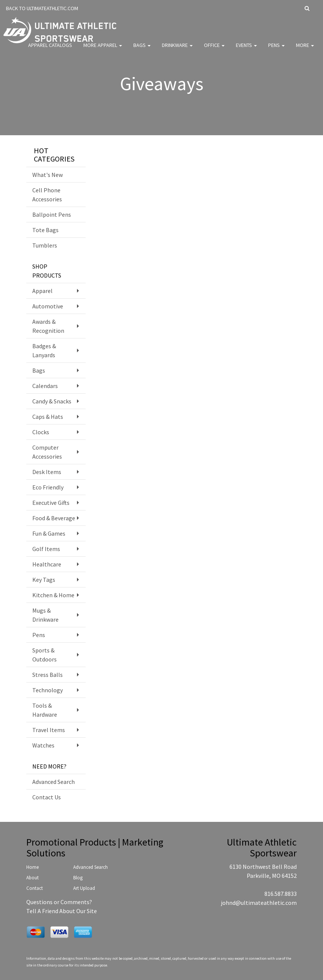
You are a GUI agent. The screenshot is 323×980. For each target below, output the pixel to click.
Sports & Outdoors (45, 655)
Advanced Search (54, 782)
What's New (48, 175)
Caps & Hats (48, 417)
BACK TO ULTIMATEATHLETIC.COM (42, 8)
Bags (142, 49)
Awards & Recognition (48, 326)
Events (246, 49)
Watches (43, 745)
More (305, 49)
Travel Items (49, 730)
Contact (35, 888)
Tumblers (45, 245)
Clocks (41, 432)
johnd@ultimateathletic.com (259, 903)
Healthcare (47, 564)
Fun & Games (49, 533)
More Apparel (103, 49)
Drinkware (177, 49)
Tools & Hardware (45, 710)
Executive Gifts (51, 503)
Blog (78, 878)
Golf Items (46, 549)
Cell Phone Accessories (47, 195)
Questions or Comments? (59, 902)
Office (214, 49)
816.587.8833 (281, 894)
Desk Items (47, 472)
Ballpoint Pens (52, 214)
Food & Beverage (54, 518)
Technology (48, 690)
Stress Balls (48, 675)
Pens (276, 49)
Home (32, 867)
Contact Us (47, 797)
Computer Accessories (47, 452)
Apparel (42, 291)
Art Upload (84, 888)
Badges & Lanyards (44, 350)
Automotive (48, 306)
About (32, 878)
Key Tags (44, 580)
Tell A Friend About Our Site (62, 911)
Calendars (45, 386)
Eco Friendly (48, 487)
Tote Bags (45, 230)
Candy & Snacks (52, 401)
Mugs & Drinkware (45, 615)
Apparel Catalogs (50, 49)
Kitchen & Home (53, 595)
